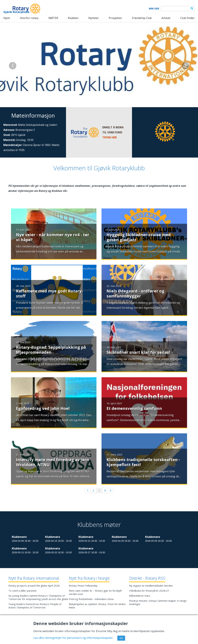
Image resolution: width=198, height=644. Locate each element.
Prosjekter (115, 18)
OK (121, 638)
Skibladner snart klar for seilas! (138, 352)
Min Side (154, 9)
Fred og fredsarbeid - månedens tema (91, 599)
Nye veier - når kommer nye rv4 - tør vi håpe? (53, 237)
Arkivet (166, 18)
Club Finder (187, 18)
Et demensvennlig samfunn (134, 408)
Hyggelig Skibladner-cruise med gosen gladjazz (139, 237)
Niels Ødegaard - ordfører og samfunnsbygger (135, 293)
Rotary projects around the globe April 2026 (34, 586)
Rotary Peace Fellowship (83, 586)
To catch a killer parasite (22, 591)
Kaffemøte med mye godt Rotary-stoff (49, 293)
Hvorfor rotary (29, 18)
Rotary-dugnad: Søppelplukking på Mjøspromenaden (51, 350)
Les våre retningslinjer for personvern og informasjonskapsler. (73, 638)
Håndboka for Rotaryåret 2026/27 (149, 591)
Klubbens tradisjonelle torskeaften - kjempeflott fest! (143, 462)
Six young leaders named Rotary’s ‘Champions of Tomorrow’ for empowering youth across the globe (38, 597)
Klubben (73, 18)
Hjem (7, 18)
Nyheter (94, 18)
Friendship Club (142, 18)
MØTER (53, 18)
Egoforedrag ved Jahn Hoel (43, 408)
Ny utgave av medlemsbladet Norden (151, 586)
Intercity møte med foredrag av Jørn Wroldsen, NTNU (53, 462)
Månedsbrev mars (140, 596)
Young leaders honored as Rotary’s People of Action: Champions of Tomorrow (35, 606)
